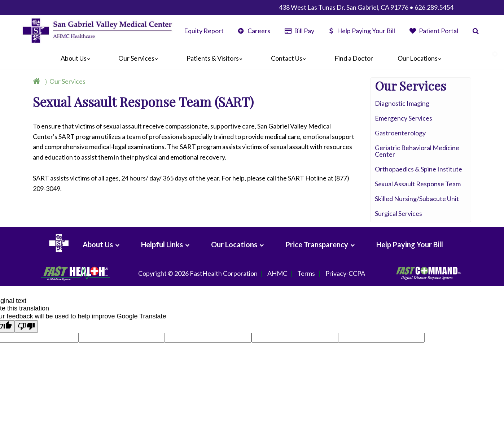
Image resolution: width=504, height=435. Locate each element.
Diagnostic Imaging (402, 103)
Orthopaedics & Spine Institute (418, 169)
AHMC (277, 274)
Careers (254, 31)
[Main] (252, 58)
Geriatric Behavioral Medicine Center (417, 151)
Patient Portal (434, 31)
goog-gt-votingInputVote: (373, 336)
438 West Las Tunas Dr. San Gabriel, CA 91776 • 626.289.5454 (366, 7)
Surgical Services (398, 213)
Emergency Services (404, 118)
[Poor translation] (26, 327)
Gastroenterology (400, 133)
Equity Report (204, 31)
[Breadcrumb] (62, 81)
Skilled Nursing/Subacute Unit (417, 199)
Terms (306, 274)
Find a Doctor (354, 58)
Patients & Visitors (216, 58)
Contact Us (290, 58)
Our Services (140, 58)
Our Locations (421, 58)
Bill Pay (299, 31)
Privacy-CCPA (345, 274)
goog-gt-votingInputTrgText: (291, 336)
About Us (77, 58)
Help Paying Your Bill (362, 31)
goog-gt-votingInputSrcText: (205, 336)
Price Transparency (317, 244)
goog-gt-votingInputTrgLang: (119, 336)
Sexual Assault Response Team (418, 184)
